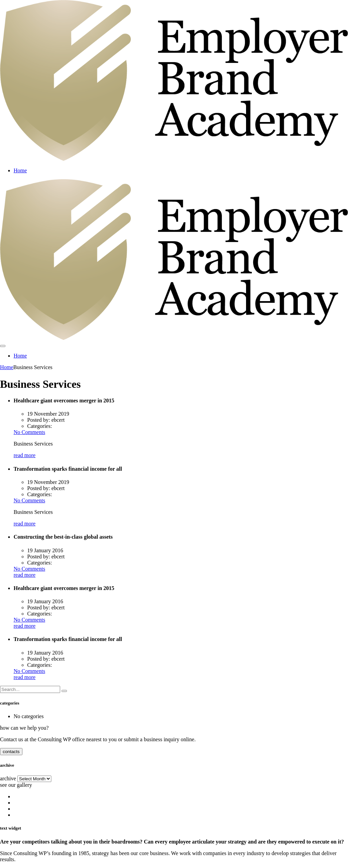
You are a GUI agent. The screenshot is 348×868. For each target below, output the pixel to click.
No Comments (29, 432)
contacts (11, 752)
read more (24, 455)
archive (8, 778)
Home (20, 170)
